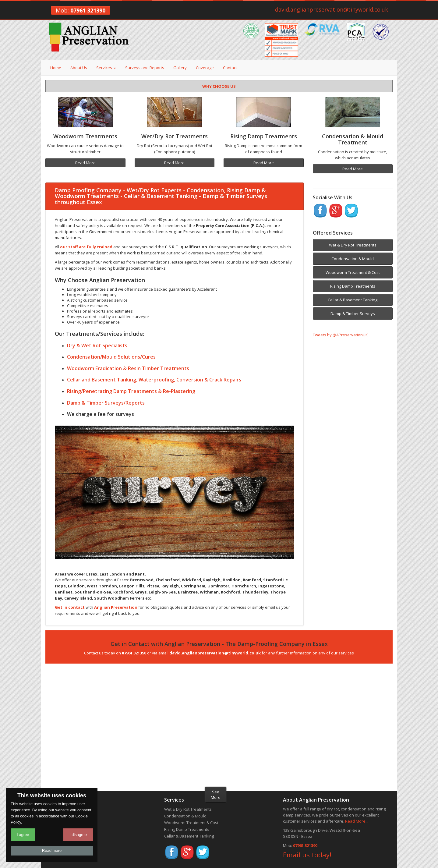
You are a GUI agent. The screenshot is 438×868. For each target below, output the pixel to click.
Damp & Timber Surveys (353, 314)
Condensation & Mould (353, 259)
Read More (85, 163)
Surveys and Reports (145, 68)
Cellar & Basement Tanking (353, 300)
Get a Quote (57, 843)
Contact (230, 68)
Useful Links (57, 849)
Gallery (180, 68)
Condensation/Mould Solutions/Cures (111, 357)
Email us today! (307, 855)
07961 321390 (305, 845)
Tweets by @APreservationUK (340, 335)
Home (56, 68)
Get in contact (70, 607)
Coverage (205, 68)
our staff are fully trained (86, 247)
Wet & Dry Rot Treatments (353, 245)
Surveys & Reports (63, 823)
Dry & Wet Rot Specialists (97, 345)
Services (106, 68)
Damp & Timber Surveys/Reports (106, 403)
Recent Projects (60, 829)
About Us (79, 68)
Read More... (357, 821)
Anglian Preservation (116, 607)
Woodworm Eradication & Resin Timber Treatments (128, 368)
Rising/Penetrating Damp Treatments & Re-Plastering (131, 391)
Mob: (81, 10)
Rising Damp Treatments (353, 286)
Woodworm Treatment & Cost (353, 272)
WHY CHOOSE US (219, 86)
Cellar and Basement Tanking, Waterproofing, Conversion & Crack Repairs (154, 380)
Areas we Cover (60, 836)
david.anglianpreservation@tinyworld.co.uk (332, 9)
